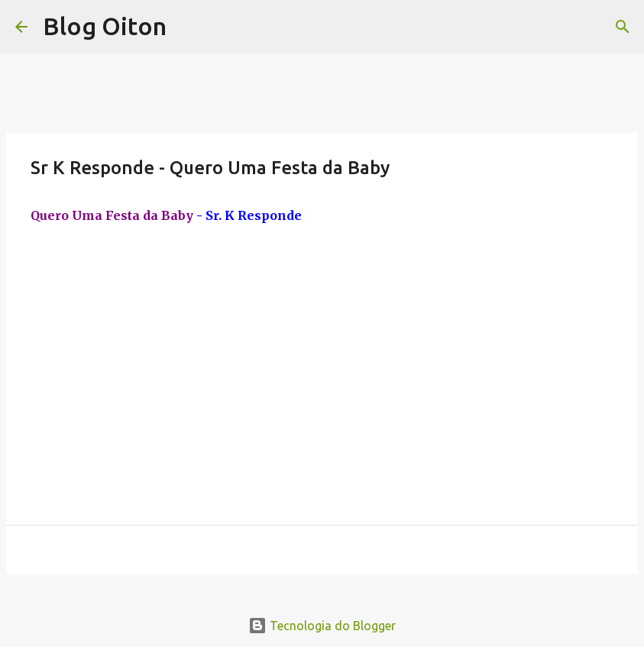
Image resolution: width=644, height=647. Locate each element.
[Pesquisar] (623, 27)
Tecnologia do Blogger (322, 626)
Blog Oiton (105, 26)
